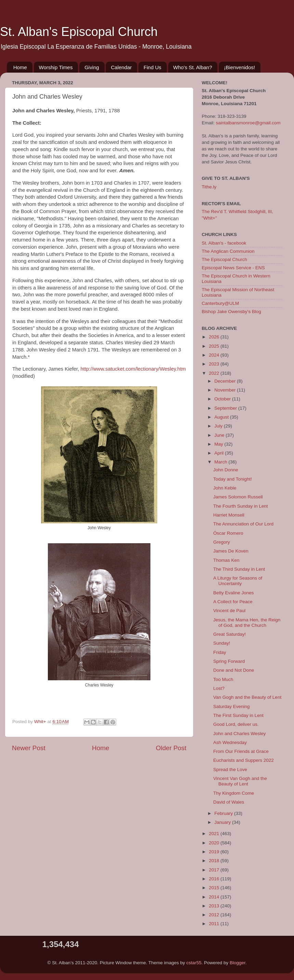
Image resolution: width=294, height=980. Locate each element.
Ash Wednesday (230, 742)
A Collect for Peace (233, 602)
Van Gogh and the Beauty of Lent (247, 697)
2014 (215, 897)
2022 (215, 373)
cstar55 (194, 963)
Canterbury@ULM (220, 303)
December (226, 381)
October (223, 399)
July (219, 426)
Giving (92, 67)
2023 (215, 364)
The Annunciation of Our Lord (243, 524)
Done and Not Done (234, 670)
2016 (215, 879)
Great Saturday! (230, 634)
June (220, 435)
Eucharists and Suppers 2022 (244, 760)
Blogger (238, 963)
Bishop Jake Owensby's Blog (231, 312)
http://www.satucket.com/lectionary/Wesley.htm (133, 369)
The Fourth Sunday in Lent (241, 506)
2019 (215, 852)
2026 (215, 337)
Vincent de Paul (229, 611)
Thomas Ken (226, 560)
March (221, 462)
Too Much (223, 679)
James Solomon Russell (238, 497)
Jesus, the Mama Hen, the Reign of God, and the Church (247, 623)
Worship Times (56, 67)
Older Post (171, 748)
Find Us (152, 67)
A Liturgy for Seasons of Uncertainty (238, 581)
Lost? (219, 688)
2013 (215, 906)
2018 (215, 861)
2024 (215, 355)
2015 (215, 888)
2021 (215, 834)
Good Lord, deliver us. (236, 724)
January (223, 822)
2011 (215, 924)
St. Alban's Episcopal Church (79, 32)
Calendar (121, 67)
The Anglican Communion (228, 251)
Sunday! (222, 643)
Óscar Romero (228, 533)
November (226, 390)
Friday (220, 652)
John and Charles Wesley (240, 734)
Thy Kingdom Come (234, 793)
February (224, 813)
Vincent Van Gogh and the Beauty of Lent (240, 781)
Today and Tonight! (233, 479)
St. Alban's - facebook (224, 243)
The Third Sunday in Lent (239, 569)
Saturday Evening (232, 706)
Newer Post (29, 748)
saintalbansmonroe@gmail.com (248, 123)
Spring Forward (229, 661)
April (220, 453)
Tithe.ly (209, 187)
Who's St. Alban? (193, 67)
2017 (215, 870)
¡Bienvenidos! (239, 67)
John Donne (226, 470)
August (222, 417)
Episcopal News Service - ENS (233, 268)
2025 (215, 346)
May (219, 444)
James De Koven (231, 551)
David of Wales (229, 802)
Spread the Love (230, 770)
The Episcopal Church (224, 259)
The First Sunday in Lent (238, 715)
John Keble (225, 488)
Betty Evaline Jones (234, 593)
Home (20, 67)
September (226, 408)
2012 (215, 915)
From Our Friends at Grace (241, 751)
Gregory (222, 542)
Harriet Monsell (229, 515)
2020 (215, 843)
